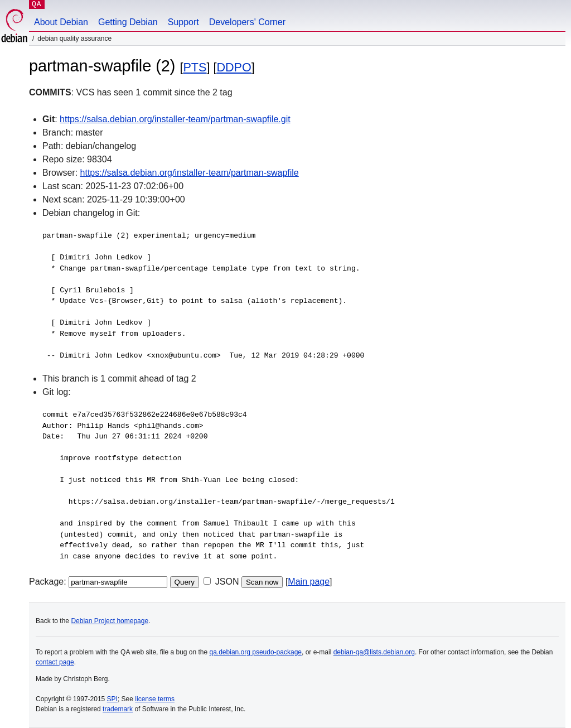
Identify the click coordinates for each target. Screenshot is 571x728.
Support (183, 22)
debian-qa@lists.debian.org (374, 652)
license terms (155, 699)
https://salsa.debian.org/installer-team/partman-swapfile (190, 173)
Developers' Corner (247, 22)
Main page (309, 582)
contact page (55, 662)
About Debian (61, 22)
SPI (112, 699)
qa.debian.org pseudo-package (256, 652)
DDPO (234, 67)
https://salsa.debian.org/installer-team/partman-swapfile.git (175, 119)
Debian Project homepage (110, 621)
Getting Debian (128, 22)
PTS (195, 67)
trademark (118, 709)
